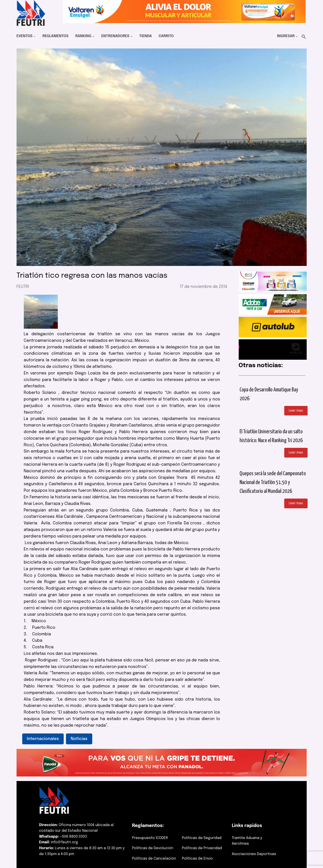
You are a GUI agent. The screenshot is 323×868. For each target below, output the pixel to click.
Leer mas (296, 411)
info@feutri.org (64, 842)
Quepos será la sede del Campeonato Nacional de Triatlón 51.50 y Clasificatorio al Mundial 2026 (273, 482)
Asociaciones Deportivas (254, 854)
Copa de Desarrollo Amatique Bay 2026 (269, 394)
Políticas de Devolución (153, 848)
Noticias (79, 739)
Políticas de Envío (197, 859)
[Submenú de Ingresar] (297, 36)
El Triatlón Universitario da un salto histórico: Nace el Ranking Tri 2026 (271, 436)
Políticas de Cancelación (154, 859)
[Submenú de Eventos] (34, 36)
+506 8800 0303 (73, 837)
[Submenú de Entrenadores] (131, 36)
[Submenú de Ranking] (93, 36)
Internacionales (43, 739)
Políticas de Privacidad (202, 848)
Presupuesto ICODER (150, 838)
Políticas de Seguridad (202, 838)
